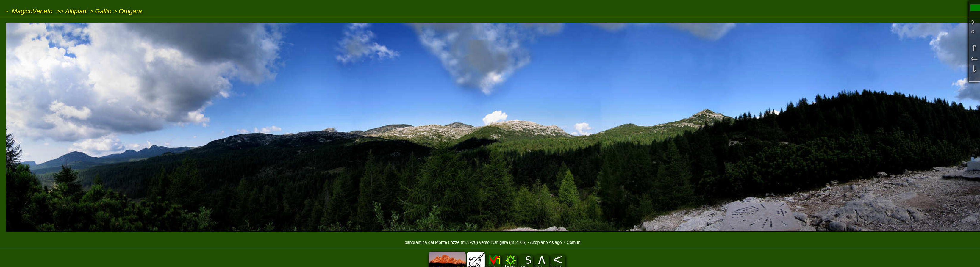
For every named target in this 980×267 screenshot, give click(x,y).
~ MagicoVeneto (29, 11)
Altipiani (76, 11)
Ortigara (130, 11)
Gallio (103, 11)
